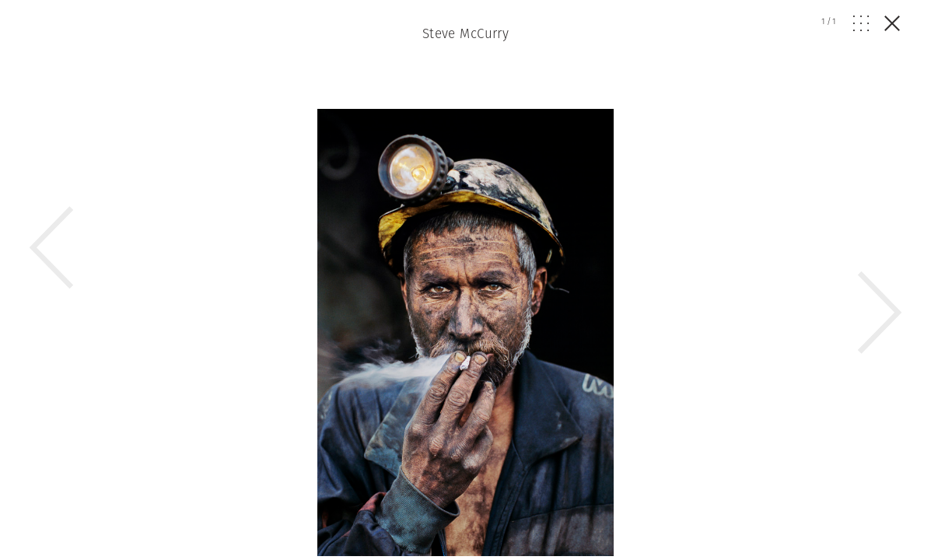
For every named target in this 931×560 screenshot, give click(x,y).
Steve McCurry (466, 33)
